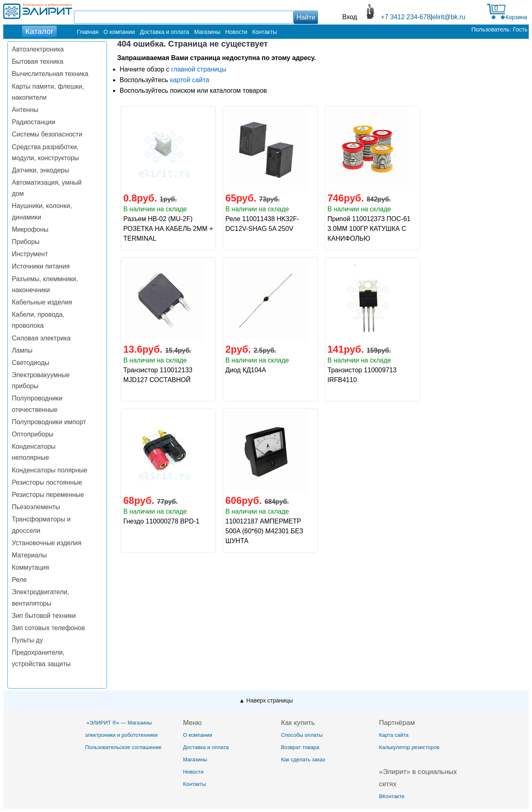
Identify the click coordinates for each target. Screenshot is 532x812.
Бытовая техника (38, 62)
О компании (119, 32)
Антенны (25, 110)
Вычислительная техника (50, 74)
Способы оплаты (302, 735)
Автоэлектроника (38, 49)
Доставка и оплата (165, 32)
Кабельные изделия (42, 302)
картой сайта (189, 80)
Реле (19, 580)
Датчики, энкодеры (40, 170)
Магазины (207, 32)
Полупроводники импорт (49, 422)
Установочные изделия (47, 543)
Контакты (265, 32)
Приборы (26, 242)
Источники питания (41, 266)
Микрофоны (30, 229)
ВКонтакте (392, 796)
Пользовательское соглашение (123, 747)
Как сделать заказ (303, 759)
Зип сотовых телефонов (48, 628)
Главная (88, 32)
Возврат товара (300, 747)
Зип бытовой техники (44, 616)
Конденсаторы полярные (50, 470)
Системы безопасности (47, 134)
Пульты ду (27, 640)
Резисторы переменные (48, 495)
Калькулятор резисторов (409, 747)
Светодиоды (31, 363)
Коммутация (30, 567)
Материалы (29, 555)
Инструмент (30, 254)
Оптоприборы (33, 434)
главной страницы (199, 69)
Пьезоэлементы (36, 507)
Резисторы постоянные (47, 482)
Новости (236, 32)
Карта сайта (394, 735)
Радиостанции (33, 122)
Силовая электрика (41, 338)
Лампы (22, 350)
